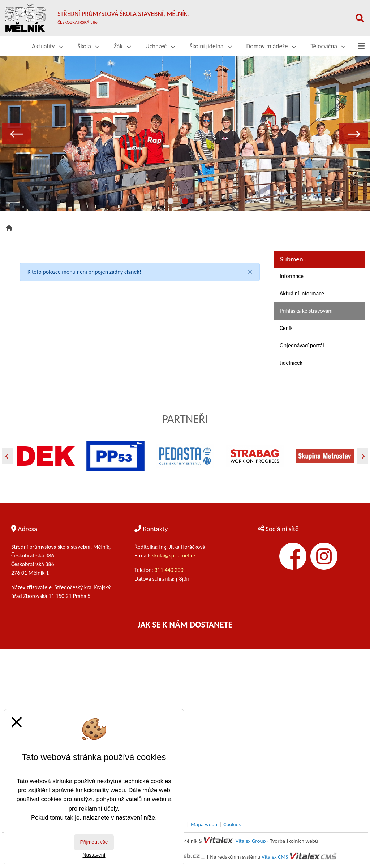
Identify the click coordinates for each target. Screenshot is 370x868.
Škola (89, 46)
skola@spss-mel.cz (174, 555)
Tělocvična (328, 46)
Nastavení (94, 855)
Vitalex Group (251, 841)
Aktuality (48, 46)
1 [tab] (171, 201)
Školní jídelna (210, 46)
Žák (122, 46)
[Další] (363, 456)
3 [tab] (199, 201)
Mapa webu (204, 824)
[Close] (250, 272)
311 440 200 (169, 570)
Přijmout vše (94, 842)
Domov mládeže (271, 46)
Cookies (232, 824)
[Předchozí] (7, 456)
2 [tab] (185, 201)
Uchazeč (160, 46)
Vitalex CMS (275, 857)
